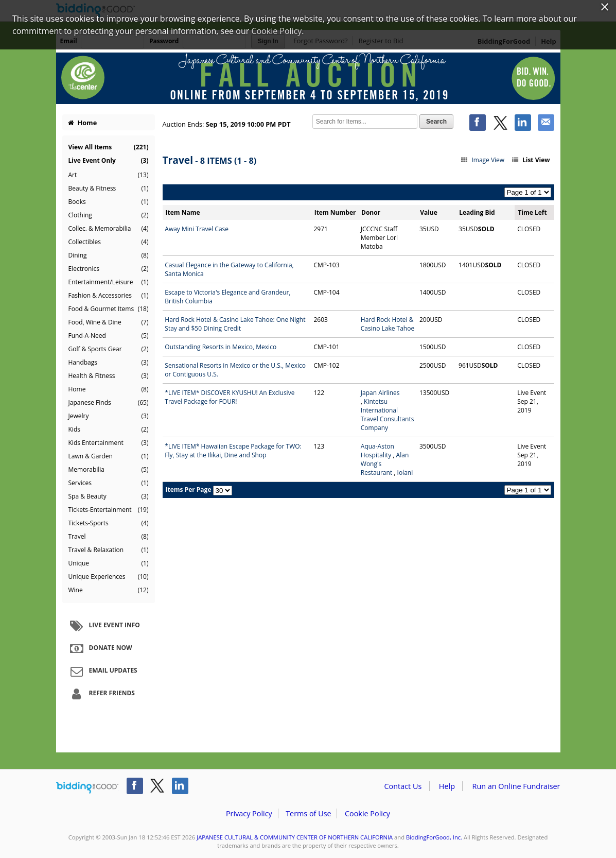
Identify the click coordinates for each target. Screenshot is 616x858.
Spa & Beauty (109, 496)
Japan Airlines (380, 393)
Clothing (109, 215)
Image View (482, 160)
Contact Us (403, 786)
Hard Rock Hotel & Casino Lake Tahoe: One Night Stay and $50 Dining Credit (235, 324)
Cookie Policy (367, 813)
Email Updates (102, 671)
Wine (109, 590)
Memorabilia (109, 470)
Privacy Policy (249, 813)
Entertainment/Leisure (109, 282)
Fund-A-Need (109, 336)
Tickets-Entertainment (109, 510)
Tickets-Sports (109, 523)
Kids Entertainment (109, 443)
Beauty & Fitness (109, 188)
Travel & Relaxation (109, 550)
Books (109, 202)
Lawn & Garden (109, 456)
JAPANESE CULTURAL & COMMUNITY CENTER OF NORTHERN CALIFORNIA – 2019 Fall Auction (308, 78)
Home (82, 123)
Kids (109, 430)
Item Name (183, 212)
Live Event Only (109, 160)
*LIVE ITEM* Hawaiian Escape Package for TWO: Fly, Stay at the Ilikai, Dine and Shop (233, 451)
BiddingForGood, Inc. (434, 837)
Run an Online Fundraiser (516, 786)
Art (109, 175)
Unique (109, 563)
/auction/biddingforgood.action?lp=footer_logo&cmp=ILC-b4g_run (87, 788)
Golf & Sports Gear (109, 349)
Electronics (109, 269)
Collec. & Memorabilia (109, 229)
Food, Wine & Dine (109, 322)
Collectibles (109, 242)
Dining (109, 255)
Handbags (109, 363)
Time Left (532, 212)
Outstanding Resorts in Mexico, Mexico (221, 347)
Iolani (405, 473)
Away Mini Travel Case (197, 229)
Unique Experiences (109, 577)
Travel (109, 537)
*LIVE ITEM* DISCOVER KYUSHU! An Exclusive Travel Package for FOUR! (230, 397)
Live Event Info (104, 626)
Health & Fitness (109, 376)
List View (530, 160)
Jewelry (109, 416)
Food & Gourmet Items (109, 309)
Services (109, 483)
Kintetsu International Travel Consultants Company (388, 415)
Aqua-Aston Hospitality (377, 451)
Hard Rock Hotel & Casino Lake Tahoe (388, 324)
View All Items (109, 147)
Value (429, 212)
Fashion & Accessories (109, 296)
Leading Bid (477, 212)
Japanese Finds (109, 403)
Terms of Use (308, 813)
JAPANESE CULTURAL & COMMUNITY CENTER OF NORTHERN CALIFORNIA (295, 837)
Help (447, 786)
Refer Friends (101, 694)
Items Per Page (189, 490)
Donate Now (100, 648)
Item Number (335, 212)
